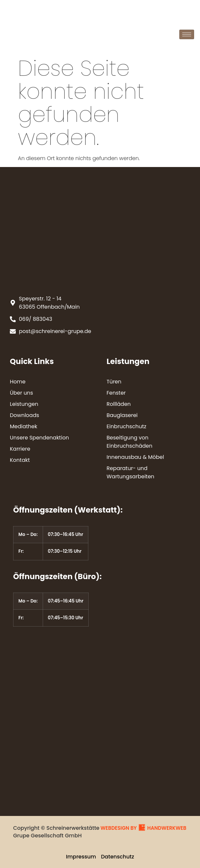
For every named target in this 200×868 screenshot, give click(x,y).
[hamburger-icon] (187, 34)
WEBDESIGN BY (119, 828)
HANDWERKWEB (167, 828)
